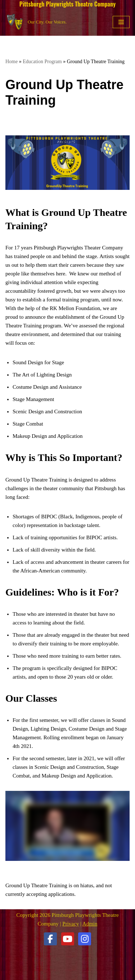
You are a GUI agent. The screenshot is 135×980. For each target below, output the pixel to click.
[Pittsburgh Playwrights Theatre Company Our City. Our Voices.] (36, 22)
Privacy (71, 924)
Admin (90, 924)
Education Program (42, 62)
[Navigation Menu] (121, 22)
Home (12, 62)
